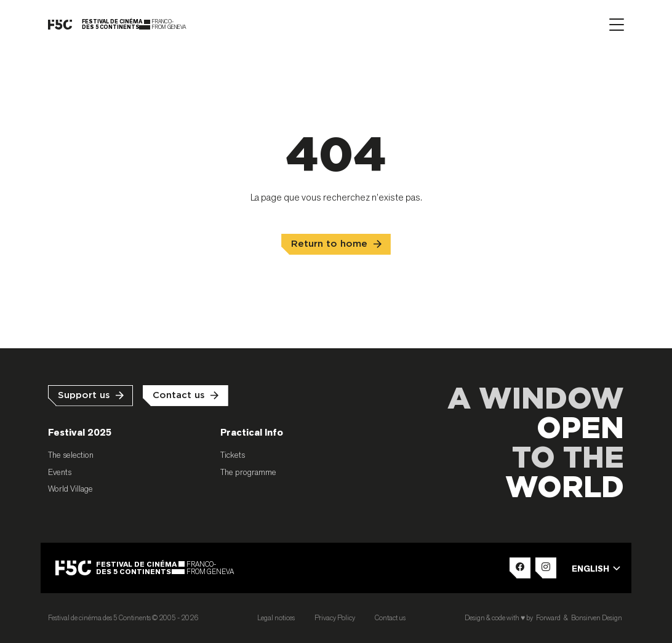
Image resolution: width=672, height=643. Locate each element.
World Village (70, 489)
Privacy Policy (335, 617)
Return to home (329, 244)
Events (60, 472)
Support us (84, 395)
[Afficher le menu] (617, 25)
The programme (248, 472)
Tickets (233, 455)
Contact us (179, 395)
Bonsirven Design (597, 617)
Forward (548, 617)
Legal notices (276, 617)
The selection (71, 455)
